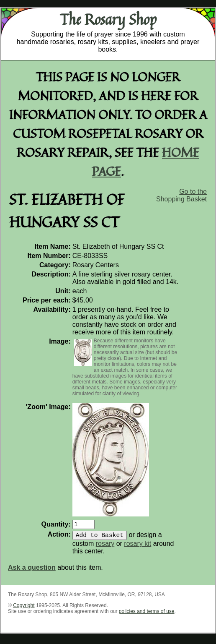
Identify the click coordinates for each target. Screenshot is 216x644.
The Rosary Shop (108, 19)
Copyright (24, 609)
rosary (105, 547)
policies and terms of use (147, 615)
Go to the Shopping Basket (181, 195)
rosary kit (138, 547)
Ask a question (32, 571)
